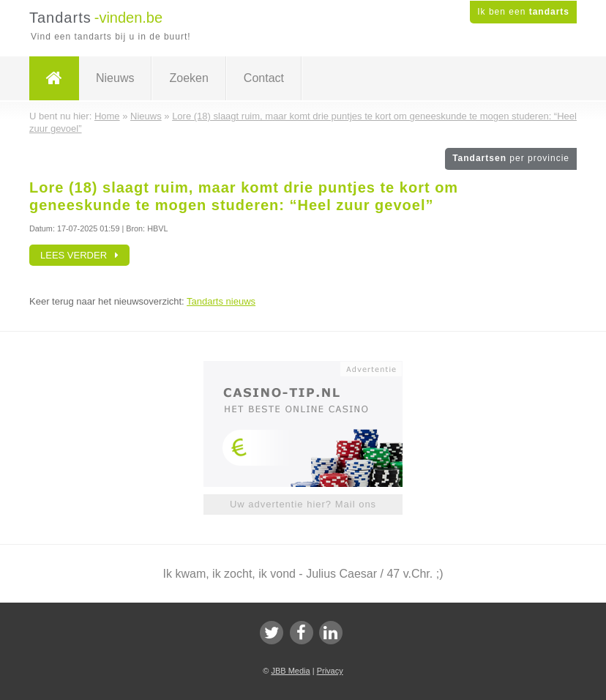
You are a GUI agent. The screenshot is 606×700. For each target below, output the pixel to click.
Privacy (330, 671)
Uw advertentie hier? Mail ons (303, 504)
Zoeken (188, 78)
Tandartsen (511, 158)
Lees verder (79, 255)
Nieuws (115, 78)
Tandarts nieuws (221, 301)
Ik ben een (523, 12)
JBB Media (290, 671)
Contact (264, 78)
